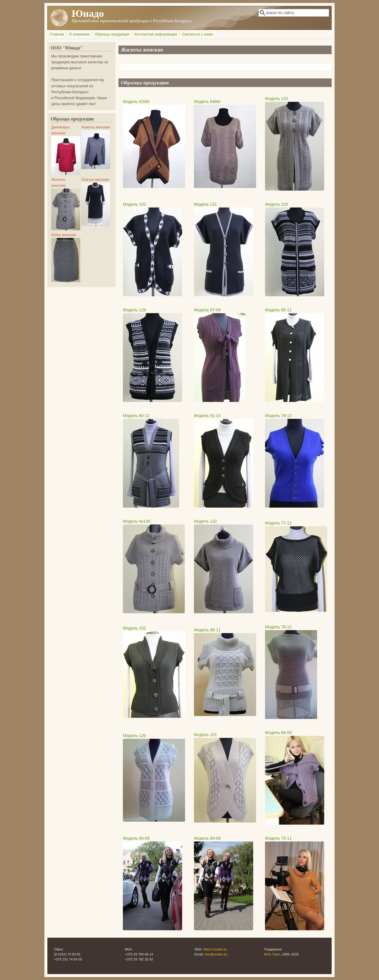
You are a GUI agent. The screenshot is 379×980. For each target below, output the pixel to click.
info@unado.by (216, 954)
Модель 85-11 (278, 310)
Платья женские (95, 180)
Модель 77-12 (278, 523)
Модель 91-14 (207, 416)
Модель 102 (134, 628)
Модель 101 (205, 735)
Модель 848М (207, 102)
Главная (57, 34)
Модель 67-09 (207, 310)
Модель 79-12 (278, 416)
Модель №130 (137, 521)
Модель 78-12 (278, 627)
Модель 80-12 (136, 416)
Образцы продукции (112, 34)
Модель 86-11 (207, 630)
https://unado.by (215, 949)
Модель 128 (134, 310)
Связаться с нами (197, 34)
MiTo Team (272, 954)
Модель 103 (134, 204)
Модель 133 (277, 99)
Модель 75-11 (278, 838)
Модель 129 (277, 204)
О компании (79, 34)
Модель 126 (134, 736)
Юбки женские (64, 235)
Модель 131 (205, 204)
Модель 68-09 (278, 733)
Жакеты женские (96, 127)
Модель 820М (136, 102)
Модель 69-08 (136, 838)
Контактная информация (156, 34)
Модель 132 (205, 521)
